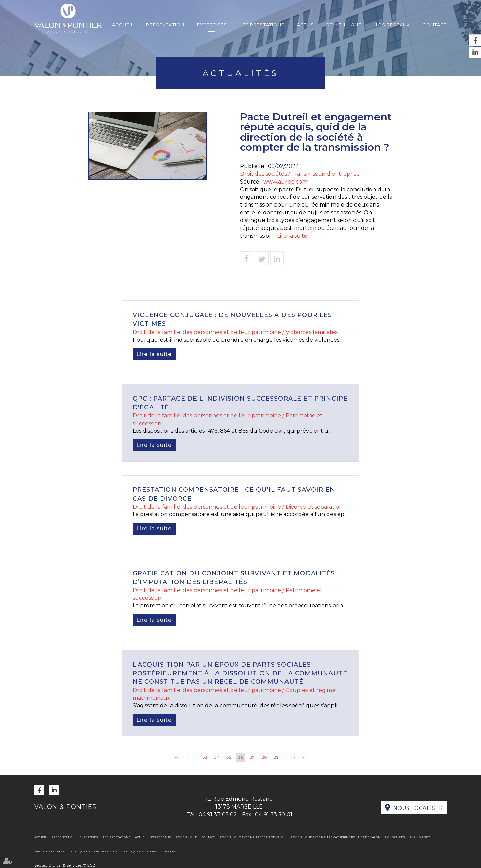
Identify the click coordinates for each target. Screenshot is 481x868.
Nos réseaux (392, 25)
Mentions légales (49, 851)
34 (217, 757)
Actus (305, 25)
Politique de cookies (140, 851)
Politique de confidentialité (94, 851)
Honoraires (395, 837)
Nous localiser (418, 808)
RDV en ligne (344, 25)
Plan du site (420, 837)
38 (264, 757)
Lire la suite (292, 236)
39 (276, 757)
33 (205, 757)
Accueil (123, 25)
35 (229, 757)
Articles (169, 851)
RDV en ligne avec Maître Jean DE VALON (253, 837)
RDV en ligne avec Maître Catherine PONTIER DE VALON (335, 837)
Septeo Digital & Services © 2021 (65, 865)
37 (252, 757)
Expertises (212, 25)
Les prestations (262, 25)
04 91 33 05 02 (218, 814)
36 (240, 757)
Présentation (165, 25)
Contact (435, 25)
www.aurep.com (285, 182)
